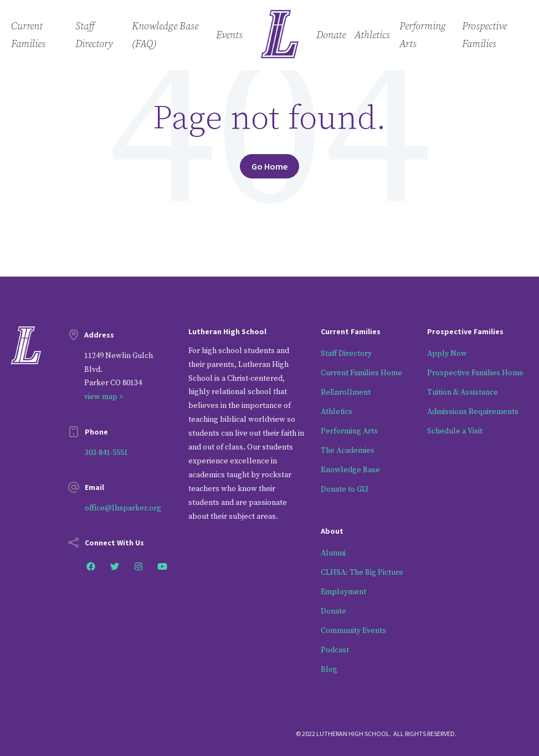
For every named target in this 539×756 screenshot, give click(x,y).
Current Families (28, 35)
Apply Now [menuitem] (447, 354)
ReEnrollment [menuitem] (346, 392)
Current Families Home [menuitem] (361, 373)
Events (229, 35)
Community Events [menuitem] (353, 631)
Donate (331, 35)
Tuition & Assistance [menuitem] (463, 392)
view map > (104, 397)
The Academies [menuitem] (348, 451)
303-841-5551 (106, 453)
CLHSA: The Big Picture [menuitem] (362, 573)
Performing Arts (423, 35)
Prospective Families (484, 35)
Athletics (372, 35)
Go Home (269, 166)
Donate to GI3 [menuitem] (345, 489)
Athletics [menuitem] (337, 412)
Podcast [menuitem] (335, 650)
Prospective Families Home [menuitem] (475, 373)
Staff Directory (94, 35)
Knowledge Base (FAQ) (165, 35)
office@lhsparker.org (123, 508)
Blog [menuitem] (329, 670)
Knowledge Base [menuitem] (350, 470)
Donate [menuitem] (333, 611)
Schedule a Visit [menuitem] (455, 431)
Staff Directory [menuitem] (346, 354)
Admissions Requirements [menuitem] (473, 412)
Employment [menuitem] (343, 592)
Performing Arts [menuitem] (349, 431)
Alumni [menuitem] (333, 553)
